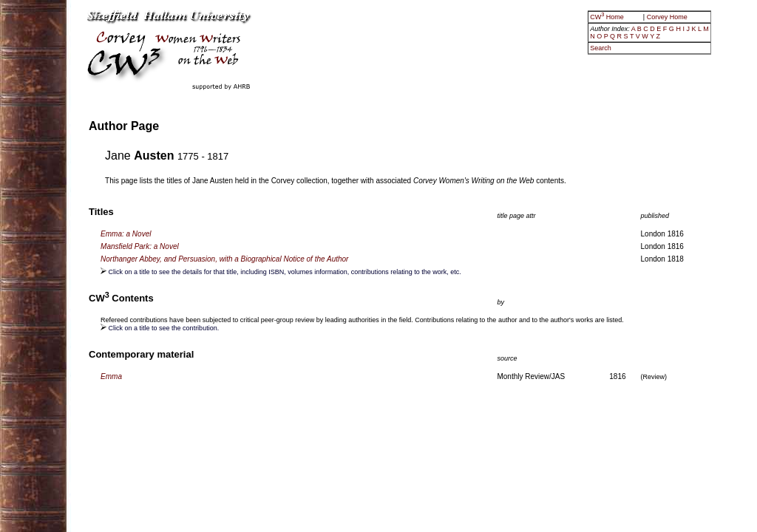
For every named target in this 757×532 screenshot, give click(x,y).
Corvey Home (667, 17)
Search (601, 48)
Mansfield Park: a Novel (140, 246)
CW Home (608, 17)
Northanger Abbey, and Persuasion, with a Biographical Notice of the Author (224, 259)
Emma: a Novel (126, 234)
